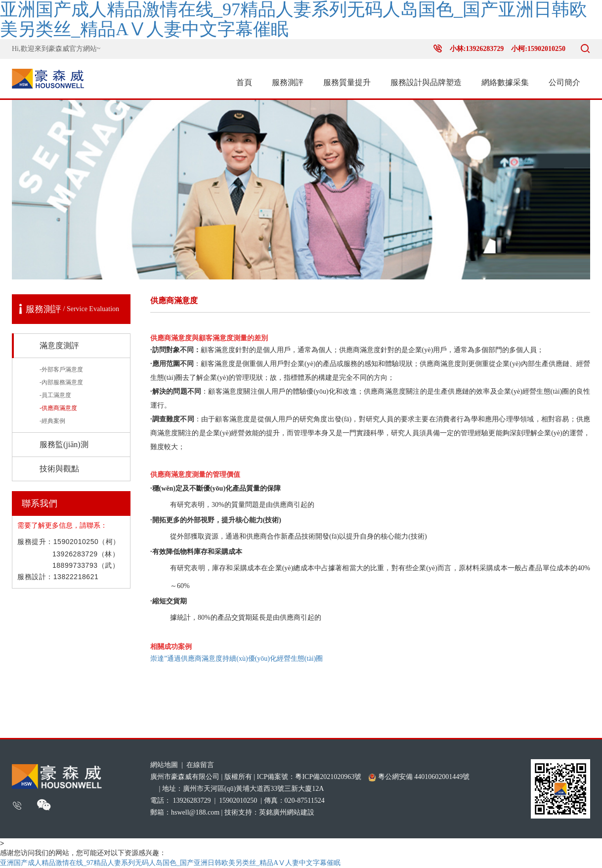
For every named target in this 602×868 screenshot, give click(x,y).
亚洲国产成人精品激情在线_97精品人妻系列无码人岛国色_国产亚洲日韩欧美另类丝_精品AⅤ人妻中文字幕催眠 (294, 20)
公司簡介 (564, 82)
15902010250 (238, 800)
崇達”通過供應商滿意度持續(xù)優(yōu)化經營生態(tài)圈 (236, 659)
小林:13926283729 (477, 49)
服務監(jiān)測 (64, 444)
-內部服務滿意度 (61, 382)
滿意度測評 (59, 345)
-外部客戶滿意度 (61, 369)
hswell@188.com (195, 812)
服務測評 (288, 82)
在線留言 (200, 765)
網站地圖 (164, 765)
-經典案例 (52, 421)
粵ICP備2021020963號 (328, 777)
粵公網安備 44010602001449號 (419, 777)
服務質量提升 (347, 82)
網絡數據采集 (505, 82)
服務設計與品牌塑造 (426, 82)
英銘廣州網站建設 (287, 812)
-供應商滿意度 (58, 408)
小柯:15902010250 (538, 49)
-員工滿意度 (55, 395)
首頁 (244, 82)
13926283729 (192, 800)
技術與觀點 (59, 469)
